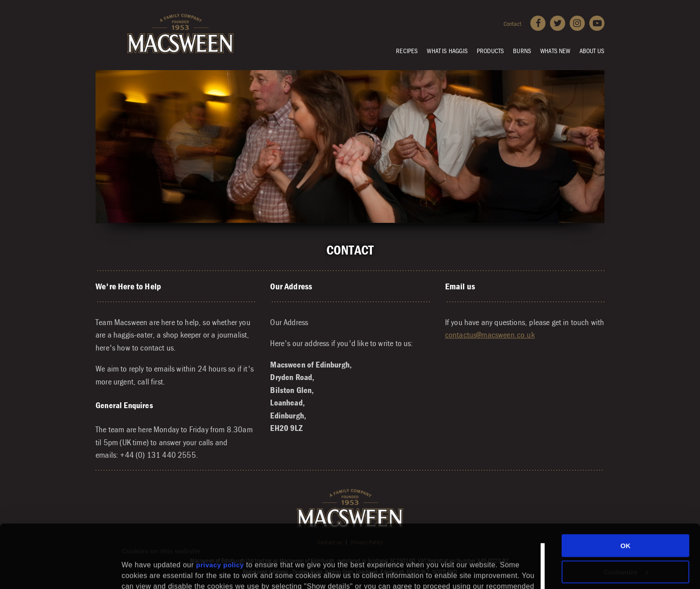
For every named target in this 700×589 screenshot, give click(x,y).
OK (626, 487)
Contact (512, 24)
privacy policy (220, 506)
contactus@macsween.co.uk (490, 334)
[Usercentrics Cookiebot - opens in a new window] (58, 572)
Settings (135, 562)
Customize (626, 512)
